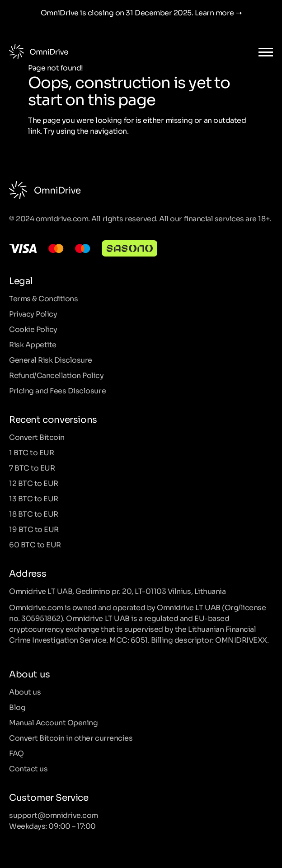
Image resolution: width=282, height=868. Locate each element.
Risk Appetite (33, 344)
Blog (17, 707)
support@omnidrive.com (54, 815)
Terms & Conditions (43, 298)
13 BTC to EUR (34, 498)
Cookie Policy (33, 329)
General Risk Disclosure (51, 359)
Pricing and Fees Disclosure (57, 390)
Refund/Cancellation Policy (56, 375)
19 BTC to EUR (34, 529)
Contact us (28, 768)
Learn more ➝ (218, 12)
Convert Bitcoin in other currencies (71, 737)
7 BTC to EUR (32, 467)
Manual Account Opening (53, 722)
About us (25, 691)
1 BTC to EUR (31, 452)
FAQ (16, 753)
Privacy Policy (33, 313)
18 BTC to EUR (34, 513)
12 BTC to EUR (34, 483)
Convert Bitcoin (37, 437)
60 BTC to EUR (35, 544)
